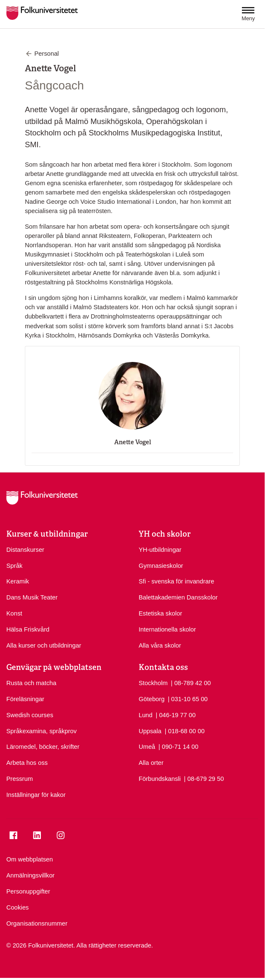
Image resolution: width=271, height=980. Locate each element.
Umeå (147, 747)
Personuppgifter (28, 891)
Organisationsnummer (37, 923)
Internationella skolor (167, 629)
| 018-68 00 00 (185, 730)
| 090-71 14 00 (178, 746)
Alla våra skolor (160, 645)
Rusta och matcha (31, 683)
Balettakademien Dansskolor (178, 597)
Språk (14, 566)
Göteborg (152, 699)
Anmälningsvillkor (31, 875)
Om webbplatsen (30, 859)
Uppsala (150, 731)
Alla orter (151, 763)
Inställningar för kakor (36, 795)
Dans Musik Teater (32, 597)
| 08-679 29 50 (204, 778)
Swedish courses (30, 715)
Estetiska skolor (160, 613)
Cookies (17, 907)
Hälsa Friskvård (28, 629)
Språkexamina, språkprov (42, 731)
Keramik (18, 581)
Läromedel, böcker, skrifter (43, 747)
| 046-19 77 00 (176, 714)
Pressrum (20, 779)
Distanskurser (25, 550)
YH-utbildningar (160, 550)
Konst (14, 613)
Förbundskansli (160, 779)
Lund (146, 715)
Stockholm (153, 683)
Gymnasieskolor (161, 566)
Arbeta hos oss (27, 763)
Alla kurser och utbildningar (44, 645)
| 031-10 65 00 (188, 698)
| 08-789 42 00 (191, 682)
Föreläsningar (25, 699)
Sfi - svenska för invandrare (176, 581)
